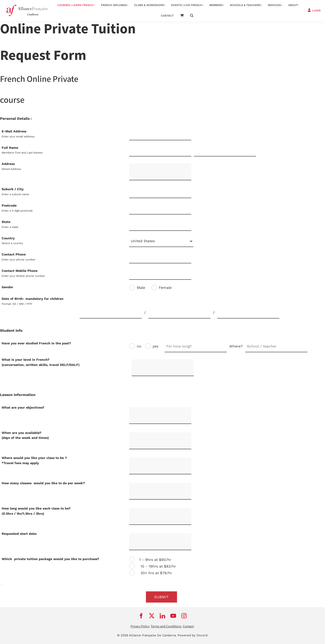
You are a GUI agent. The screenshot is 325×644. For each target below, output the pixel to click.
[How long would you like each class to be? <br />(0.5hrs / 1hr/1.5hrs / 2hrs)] (160, 516)
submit (162, 597)
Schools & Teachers (245, 5)
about (293, 5)
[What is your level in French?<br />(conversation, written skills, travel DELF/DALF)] (163, 368)
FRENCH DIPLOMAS (114, 5)
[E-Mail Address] (160, 135)
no (139, 346)
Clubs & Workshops (149, 5)
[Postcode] (160, 209)
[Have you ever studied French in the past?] (196, 347)
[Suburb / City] (160, 192)
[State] (160, 225)
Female (165, 288)
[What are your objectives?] (160, 416)
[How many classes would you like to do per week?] (160, 491)
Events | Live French (187, 5)
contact (167, 16)
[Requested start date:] (160, 542)
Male (141, 288)
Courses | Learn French (75, 5)
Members (216, 5)
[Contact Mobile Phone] (160, 274)
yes (155, 346)
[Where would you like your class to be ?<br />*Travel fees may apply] (160, 466)
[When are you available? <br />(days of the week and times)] (160, 441)
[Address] (160, 172)
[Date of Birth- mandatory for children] (111, 313)
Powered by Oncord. (193, 635)
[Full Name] (160, 151)
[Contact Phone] (160, 258)
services (274, 5)
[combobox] (161, 241)
